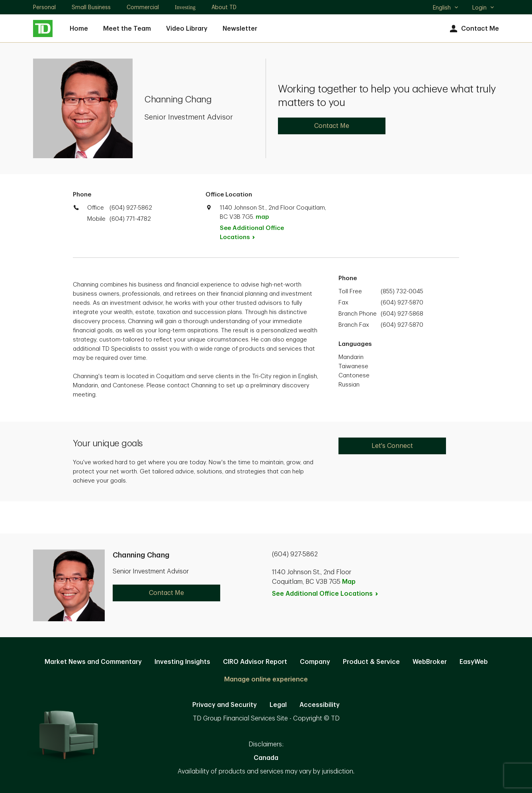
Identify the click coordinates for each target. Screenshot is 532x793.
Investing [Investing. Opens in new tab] (185, 7)
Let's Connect (392, 446)
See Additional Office (252, 233)
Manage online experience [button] (266, 679)
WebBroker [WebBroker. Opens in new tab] (430, 662)
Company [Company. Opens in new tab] (315, 662)
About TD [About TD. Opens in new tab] (224, 7)
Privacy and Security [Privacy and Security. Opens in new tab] (225, 705)
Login (483, 8)
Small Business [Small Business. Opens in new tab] (91, 7)
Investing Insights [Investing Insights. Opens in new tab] (182, 662)
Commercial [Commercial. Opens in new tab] (143, 7)
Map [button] (349, 582)
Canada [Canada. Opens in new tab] (266, 758)
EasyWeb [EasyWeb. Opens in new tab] (474, 662)
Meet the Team (127, 29)
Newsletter (240, 29)
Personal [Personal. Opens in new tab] (44, 7)
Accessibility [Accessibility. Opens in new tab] (320, 705)
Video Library (187, 29)
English (446, 8)
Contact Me (473, 29)
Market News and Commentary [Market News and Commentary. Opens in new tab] (93, 662)
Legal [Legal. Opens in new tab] (278, 705)
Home (79, 29)
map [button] (262, 217)
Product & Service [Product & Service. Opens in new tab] (371, 662)
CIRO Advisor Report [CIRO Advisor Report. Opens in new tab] (255, 662)
